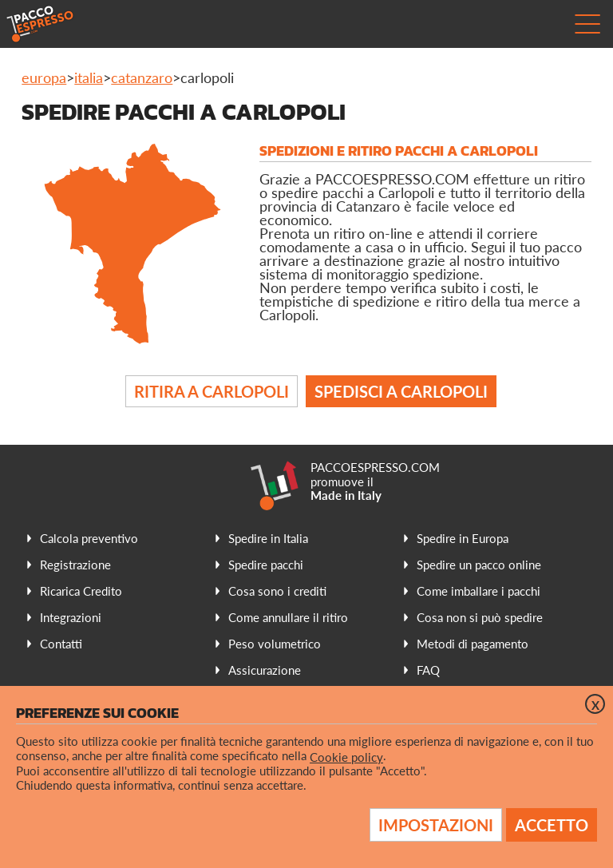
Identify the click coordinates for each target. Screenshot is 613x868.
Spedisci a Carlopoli (401, 391)
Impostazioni (436, 825)
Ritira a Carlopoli (212, 391)
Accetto (552, 825)
